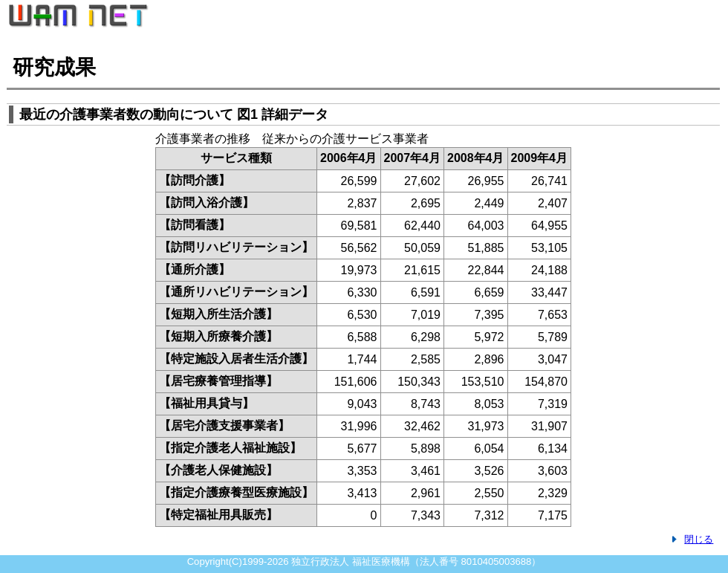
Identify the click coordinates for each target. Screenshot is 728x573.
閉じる (699, 539)
